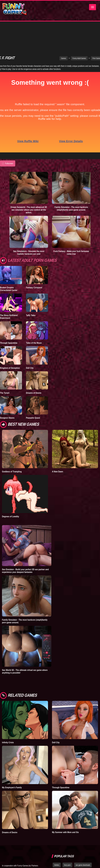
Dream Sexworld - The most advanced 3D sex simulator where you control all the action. (29, 186)
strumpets (67, 854)
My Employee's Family (12, 764)
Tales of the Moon (34, 319)
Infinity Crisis (8, 719)
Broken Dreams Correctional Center (9, 265)
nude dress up (80, 854)
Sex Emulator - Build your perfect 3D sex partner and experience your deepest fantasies (25, 547)
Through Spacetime (9, 319)
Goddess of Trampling (12, 448)
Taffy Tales (31, 292)
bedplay (57, 848)
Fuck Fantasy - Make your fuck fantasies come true (71, 229)
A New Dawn (58, 448)
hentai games (85, 848)
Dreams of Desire (34, 369)
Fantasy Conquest (34, 264)
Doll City (30, 344)
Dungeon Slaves (7, 394)
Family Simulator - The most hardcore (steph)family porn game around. (71, 185)
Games (64, 35)
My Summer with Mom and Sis (65, 809)
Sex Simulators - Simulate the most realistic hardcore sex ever (29, 229)
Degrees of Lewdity (11, 493)
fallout (56, 854)
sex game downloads (83, 842)
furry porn (67, 842)
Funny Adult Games (79, 35)
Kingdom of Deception (10, 344)
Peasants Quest (33, 394)
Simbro (57, 842)
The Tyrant (5, 369)
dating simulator (70, 848)
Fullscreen (8, 140)
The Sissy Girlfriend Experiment (9, 293)
